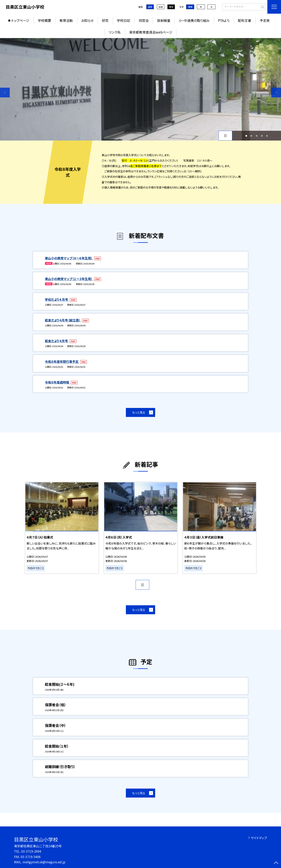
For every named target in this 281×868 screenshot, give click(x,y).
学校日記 (124, 20)
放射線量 (164, 20)
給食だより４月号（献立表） (63, 320)
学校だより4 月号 (57, 299)
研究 (105, 20)
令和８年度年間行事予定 (62, 361)
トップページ (20, 20)
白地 (161, 7)
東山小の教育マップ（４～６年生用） (69, 258)
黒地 (171, 7)
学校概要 (44, 20)
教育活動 (66, 20)
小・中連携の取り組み (194, 20)
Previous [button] (5, 93)
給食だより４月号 (57, 341)
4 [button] (262, 136)
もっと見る (139, 412)
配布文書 (245, 20)
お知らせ (87, 20)
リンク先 (115, 32)
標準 (190, 7)
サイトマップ (259, 838)
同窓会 (144, 20)
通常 (150, 7)
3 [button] (257, 136)
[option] (140, 89)
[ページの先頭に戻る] (276, 863)
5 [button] (267, 136)
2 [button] (251, 136)
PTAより (224, 20)
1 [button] (246, 136)
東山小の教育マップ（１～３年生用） (69, 279)
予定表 (265, 20)
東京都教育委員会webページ (151, 32)
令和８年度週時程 (57, 382)
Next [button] (276, 93)
